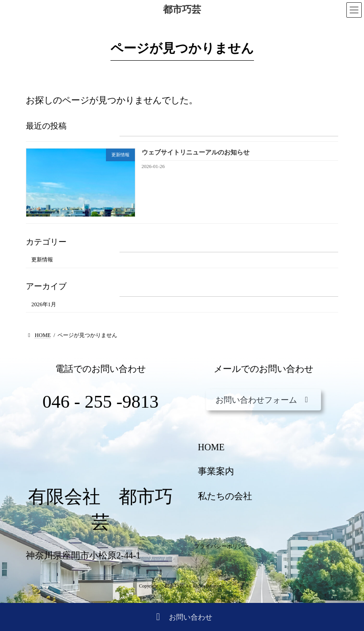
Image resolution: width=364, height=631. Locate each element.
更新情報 (42, 260)
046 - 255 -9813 (101, 402)
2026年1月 (44, 304)
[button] (263, 400)
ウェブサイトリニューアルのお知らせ (196, 153)
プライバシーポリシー (221, 546)
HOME (211, 447)
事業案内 (216, 471)
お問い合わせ (182, 617)
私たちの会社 (225, 496)
